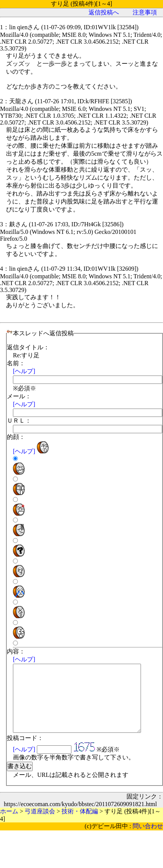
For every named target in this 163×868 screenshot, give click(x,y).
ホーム (9, 825)
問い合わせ (148, 840)
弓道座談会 (40, 825)
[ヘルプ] (24, 371)
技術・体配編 (80, 825)
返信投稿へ (104, 12)
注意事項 (145, 12)
